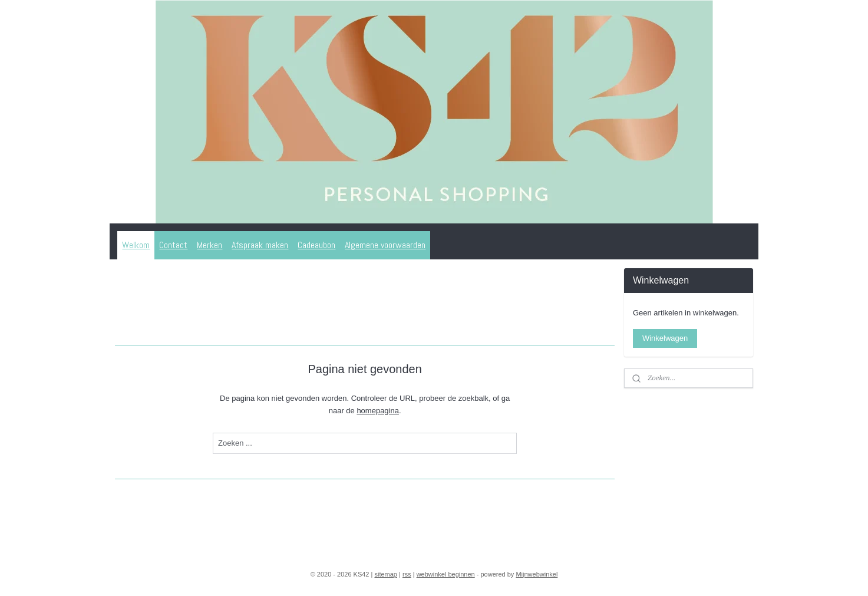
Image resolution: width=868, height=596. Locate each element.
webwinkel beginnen (446, 574)
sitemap (386, 574)
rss (407, 574)
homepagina (378, 411)
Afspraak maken (260, 245)
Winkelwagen (665, 338)
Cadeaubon (316, 245)
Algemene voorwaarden (385, 245)
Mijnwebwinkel (537, 574)
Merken (209, 245)
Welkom (136, 245)
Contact (173, 245)
